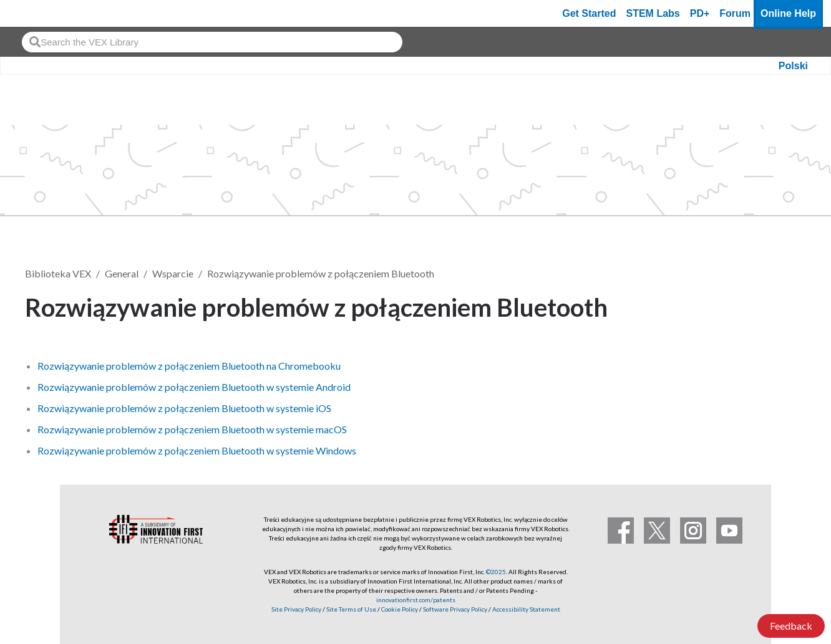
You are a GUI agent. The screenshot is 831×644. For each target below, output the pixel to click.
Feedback (791, 626)
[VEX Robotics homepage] (34, 13)
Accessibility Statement (526, 609)
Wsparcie (173, 273)
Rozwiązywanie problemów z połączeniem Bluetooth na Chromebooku (189, 366)
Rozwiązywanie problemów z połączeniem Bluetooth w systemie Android (194, 387)
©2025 (496, 572)
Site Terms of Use (351, 609)
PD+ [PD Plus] (700, 13)
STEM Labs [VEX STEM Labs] (653, 13)
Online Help (788, 13)
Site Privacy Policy (296, 609)
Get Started (589, 13)
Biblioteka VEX (58, 273)
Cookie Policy (400, 609)
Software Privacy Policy (455, 609)
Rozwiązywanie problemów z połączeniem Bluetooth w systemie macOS (192, 429)
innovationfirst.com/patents (416, 600)
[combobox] (212, 42)
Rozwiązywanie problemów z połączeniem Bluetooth (321, 273)
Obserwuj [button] (769, 305)
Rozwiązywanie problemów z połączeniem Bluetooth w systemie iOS (184, 408)
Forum (735, 13)
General (122, 273)
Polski (793, 66)
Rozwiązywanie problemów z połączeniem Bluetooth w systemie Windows (197, 450)
